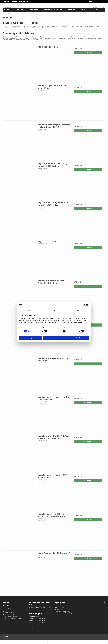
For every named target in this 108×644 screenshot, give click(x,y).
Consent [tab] (29, 310)
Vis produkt (88, 52)
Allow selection (54, 338)
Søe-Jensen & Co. (37, 37)
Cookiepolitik (58, 642)
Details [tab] (54, 310)
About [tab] (79, 310)
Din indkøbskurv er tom (97, 7)
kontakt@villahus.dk (14, 615)
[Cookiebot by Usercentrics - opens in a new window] (82, 305)
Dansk (90, 1)
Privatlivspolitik (51, 642)
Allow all (78, 338)
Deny (31, 338)
